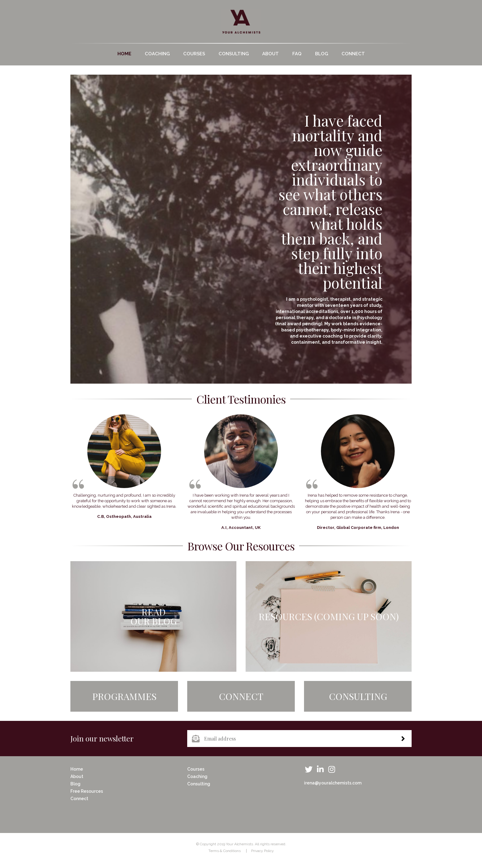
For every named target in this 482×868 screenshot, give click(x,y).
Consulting (234, 54)
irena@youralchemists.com (333, 783)
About (271, 54)
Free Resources (87, 791)
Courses (194, 54)
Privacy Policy (263, 851)
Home (124, 54)
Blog (322, 54)
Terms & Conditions (225, 851)
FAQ (297, 54)
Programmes (124, 696)
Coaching (157, 54)
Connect (353, 54)
